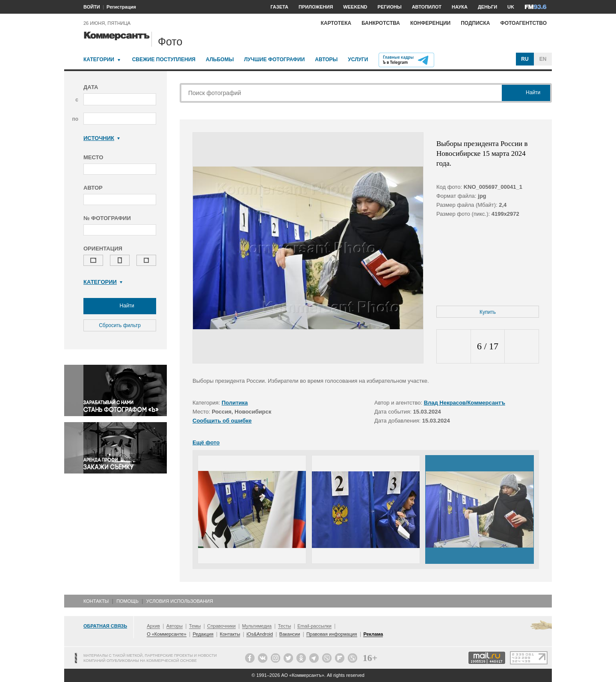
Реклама (373, 634)
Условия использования (180, 601)
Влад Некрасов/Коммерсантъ (465, 403)
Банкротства (381, 23)
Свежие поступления (164, 60)
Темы (195, 626)
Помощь (127, 601)
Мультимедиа (257, 626)
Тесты (285, 626)
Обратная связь (105, 626)
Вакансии (290, 634)
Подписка (475, 23)
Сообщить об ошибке (222, 421)
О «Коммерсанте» (166, 634)
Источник (102, 138)
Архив (153, 626)
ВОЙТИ (92, 7)
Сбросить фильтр (120, 325)
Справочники (221, 626)
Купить (488, 312)
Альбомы (220, 60)
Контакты (96, 601)
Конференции (430, 23)
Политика (235, 403)
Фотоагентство (523, 23)
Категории (99, 60)
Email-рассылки (314, 626)
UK (511, 7)
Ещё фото (206, 442)
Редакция (203, 634)
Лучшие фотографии (274, 60)
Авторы (326, 60)
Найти (120, 306)
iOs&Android (260, 634)
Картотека (336, 23)
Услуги (358, 60)
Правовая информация (332, 634)
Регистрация (121, 7)
